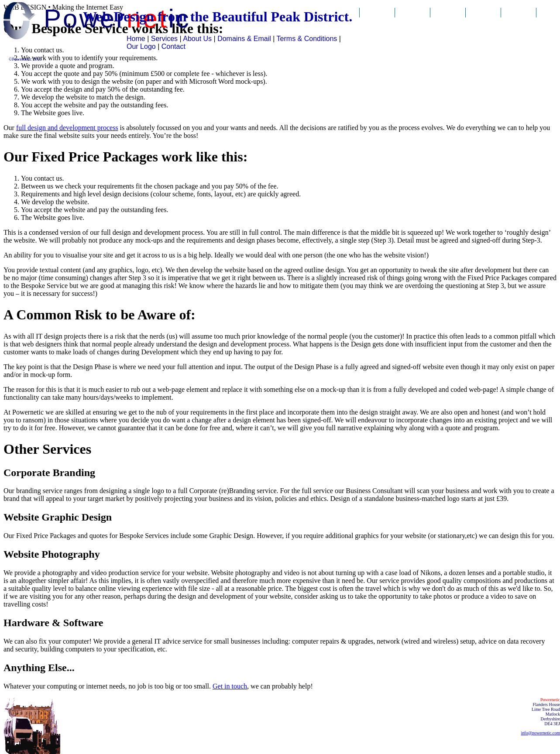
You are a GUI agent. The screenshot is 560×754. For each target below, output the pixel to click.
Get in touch (230, 686)
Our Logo (141, 46)
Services (164, 39)
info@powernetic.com (541, 733)
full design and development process (67, 128)
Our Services (413, 26)
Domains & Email (483, 26)
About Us (448, 21)
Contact (519, 21)
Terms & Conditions (307, 39)
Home (136, 39)
